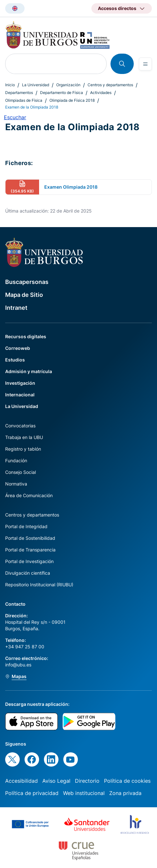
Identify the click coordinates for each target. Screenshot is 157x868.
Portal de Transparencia (30, 550)
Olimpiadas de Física (24, 100)
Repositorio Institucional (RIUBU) (39, 585)
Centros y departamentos (110, 85)
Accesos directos (117, 8)
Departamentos (19, 93)
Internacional (20, 395)
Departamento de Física (62, 93)
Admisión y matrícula (29, 371)
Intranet (16, 308)
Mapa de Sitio (24, 295)
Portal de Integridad (26, 526)
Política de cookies (127, 781)
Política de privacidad (32, 793)
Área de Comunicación (29, 495)
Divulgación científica (28, 573)
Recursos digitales (26, 336)
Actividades (101, 93)
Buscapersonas (27, 282)
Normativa (16, 484)
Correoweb (18, 348)
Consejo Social (21, 472)
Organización (68, 85)
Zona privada (125, 793)
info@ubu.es (18, 665)
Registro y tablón (23, 449)
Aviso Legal (56, 781)
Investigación (20, 383)
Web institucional (84, 793)
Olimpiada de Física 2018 (72, 100)
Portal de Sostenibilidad (30, 538)
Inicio (10, 85)
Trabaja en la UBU (24, 437)
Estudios (15, 360)
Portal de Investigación (29, 561)
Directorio (87, 781)
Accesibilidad (21, 781)
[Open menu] (145, 64)
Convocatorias (20, 426)
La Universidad (36, 85)
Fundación (16, 460)
